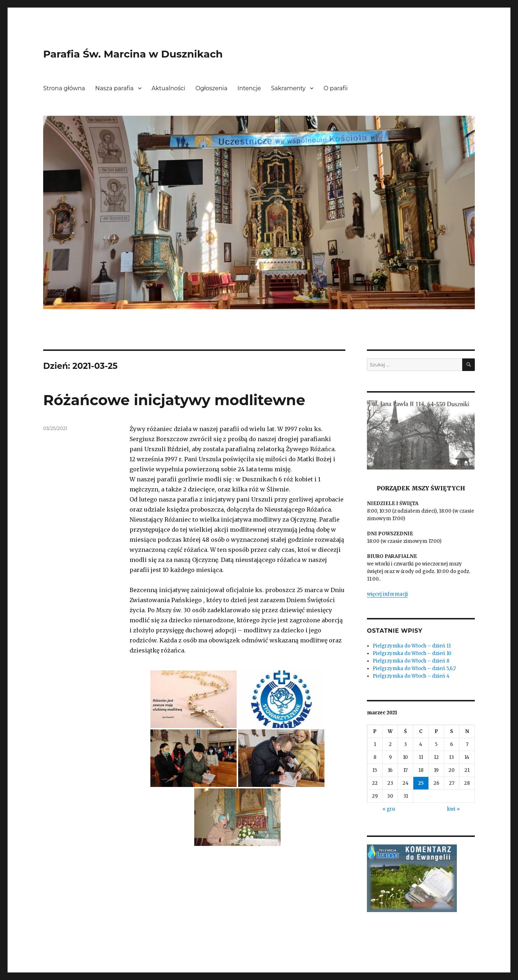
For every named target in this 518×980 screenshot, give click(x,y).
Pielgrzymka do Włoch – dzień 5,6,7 (414, 668)
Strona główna (64, 88)
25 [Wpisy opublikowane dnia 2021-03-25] (421, 783)
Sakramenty (288, 88)
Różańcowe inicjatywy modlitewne (174, 400)
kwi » (453, 809)
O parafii (335, 88)
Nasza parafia (115, 88)
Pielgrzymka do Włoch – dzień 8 (411, 661)
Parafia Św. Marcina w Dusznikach (133, 54)
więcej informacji (387, 594)
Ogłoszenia (211, 88)
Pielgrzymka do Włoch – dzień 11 (412, 646)
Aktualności (168, 88)
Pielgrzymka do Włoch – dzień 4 (411, 676)
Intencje (249, 88)
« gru (389, 809)
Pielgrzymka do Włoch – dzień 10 (412, 653)
